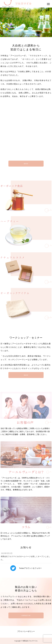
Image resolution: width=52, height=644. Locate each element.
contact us (26, 615)
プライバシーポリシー (26, 631)
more (26, 164)
